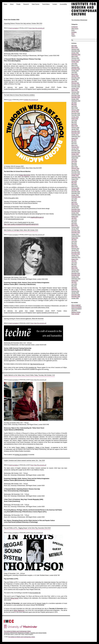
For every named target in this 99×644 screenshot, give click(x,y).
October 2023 (75, 62)
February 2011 (75, 270)
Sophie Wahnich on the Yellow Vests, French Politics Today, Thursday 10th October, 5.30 (29, 375)
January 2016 (75, 170)
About (12, 4)
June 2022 (74, 72)
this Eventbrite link (35, 593)
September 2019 (76, 101)
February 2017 (75, 147)
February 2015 (75, 188)
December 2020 (76, 85)
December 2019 (76, 95)
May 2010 (74, 286)
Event (30, 28)
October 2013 (75, 213)
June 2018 (74, 120)
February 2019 (75, 110)
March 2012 (75, 247)
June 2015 (74, 181)
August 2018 (75, 119)
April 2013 (74, 224)
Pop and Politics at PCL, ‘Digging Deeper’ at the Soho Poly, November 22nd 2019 (27, 528)
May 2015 (74, 183)
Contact (55, 4)
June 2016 (74, 161)
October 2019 (75, 99)
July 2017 (74, 140)
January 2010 (75, 293)
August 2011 (75, 259)
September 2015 (76, 177)
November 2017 (76, 133)
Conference (75, 27)
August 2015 (75, 179)
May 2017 (74, 142)
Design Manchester (25, 175)
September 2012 (76, 236)
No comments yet (40, 28)
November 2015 (76, 174)
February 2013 (75, 227)
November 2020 (76, 87)
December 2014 (76, 192)
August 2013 (75, 216)
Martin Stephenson (19, 610)
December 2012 (76, 231)
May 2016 (74, 163)
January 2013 (75, 229)
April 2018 (74, 124)
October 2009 (75, 298)
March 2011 (75, 268)
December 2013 (76, 209)
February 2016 (75, 168)
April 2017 (74, 143)
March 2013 (75, 225)
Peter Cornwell (75, 314)
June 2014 (74, 199)
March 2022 (75, 74)
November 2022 (76, 69)
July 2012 (74, 239)
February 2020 (75, 92)
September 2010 (76, 279)
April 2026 (74, 46)
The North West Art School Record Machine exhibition (19, 95)
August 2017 (75, 138)
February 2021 (75, 83)
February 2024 (75, 58)
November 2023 (76, 60)
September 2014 (76, 197)
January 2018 (75, 129)
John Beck (74, 310)
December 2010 (76, 273)
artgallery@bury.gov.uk (37, 217)
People (18, 4)
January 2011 (75, 272)
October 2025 (75, 53)
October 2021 (75, 79)
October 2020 (75, 88)
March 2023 (75, 65)
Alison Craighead (76, 305)
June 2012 (74, 241)
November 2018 (76, 115)
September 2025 (76, 55)
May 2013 (74, 222)
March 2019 (75, 108)
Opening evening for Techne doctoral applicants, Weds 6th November (24, 319)
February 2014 (75, 206)
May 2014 (74, 200)
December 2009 (76, 295)
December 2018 (76, 113)
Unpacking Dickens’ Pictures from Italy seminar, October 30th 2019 (23, 23)
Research (26, 4)
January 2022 (75, 76)
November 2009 (76, 296)
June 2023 (74, 63)
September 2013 (76, 215)
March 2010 (75, 289)
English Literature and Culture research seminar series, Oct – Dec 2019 (24, 460)
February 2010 (75, 291)
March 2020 (75, 90)
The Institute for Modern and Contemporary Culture (17, 631)
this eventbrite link (31, 368)
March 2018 (75, 126)
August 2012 (75, 238)
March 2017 (75, 145)
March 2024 (75, 56)
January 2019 (75, 111)
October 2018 (75, 117)
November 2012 (76, 232)
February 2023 (75, 67)
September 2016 (76, 156)
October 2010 (75, 277)
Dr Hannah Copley (40, 603)
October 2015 (75, 175)
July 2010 (74, 282)
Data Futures (35, 4)
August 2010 (75, 280)
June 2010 (74, 284)
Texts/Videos (46, 4)
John (10, 100)
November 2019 (76, 97)
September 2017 (76, 136)
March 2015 (75, 186)
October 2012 (75, 234)
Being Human (14, 598)
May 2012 (74, 243)
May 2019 (74, 104)
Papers (73, 36)
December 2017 (76, 131)
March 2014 (75, 204)
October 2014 (75, 195)
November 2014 (76, 193)
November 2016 (76, 152)
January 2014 (75, 207)
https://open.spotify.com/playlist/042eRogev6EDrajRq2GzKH (21, 224)
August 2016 (75, 158)
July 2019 (74, 103)
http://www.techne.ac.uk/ (37, 364)
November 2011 (76, 254)
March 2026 (75, 47)
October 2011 (75, 256)
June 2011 (74, 263)
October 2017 (75, 135)
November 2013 (76, 211)
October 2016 (75, 154)
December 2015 (76, 172)
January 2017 (75, 149)
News (5, 4)
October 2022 (75, 71)
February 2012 (75, 248)
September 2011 (76, 257)
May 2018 (74, 122)
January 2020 (75, 94)
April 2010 (74, 288)
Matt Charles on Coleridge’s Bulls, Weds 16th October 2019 (21, 230)
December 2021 (76, 78)
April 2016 (74, 165)
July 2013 (74, 218)
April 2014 (74, 202)
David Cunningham (14, 28)
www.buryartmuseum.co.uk (16, 219)
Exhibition (26, 100)
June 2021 (74, 81)
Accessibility (63, 4)
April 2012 (74, 245)
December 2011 (76, 252)
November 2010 (76, 275)
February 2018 (75, 128)
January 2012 (75, 250)
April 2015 (74, 184)
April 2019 (74, 106)
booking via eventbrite (21, 455)
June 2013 (74, 220)
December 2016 (76, 151)
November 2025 (76, 51)
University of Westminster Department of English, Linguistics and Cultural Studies (25, 633)
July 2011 (74, 261)
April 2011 (74, 266)
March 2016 (75, 167)
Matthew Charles (76, 312)
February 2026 (75, 49)
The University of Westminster (79, 20)
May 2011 (74, 264)
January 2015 (75, 190)
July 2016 (74, 160)
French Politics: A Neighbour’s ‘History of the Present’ (33, 448)
